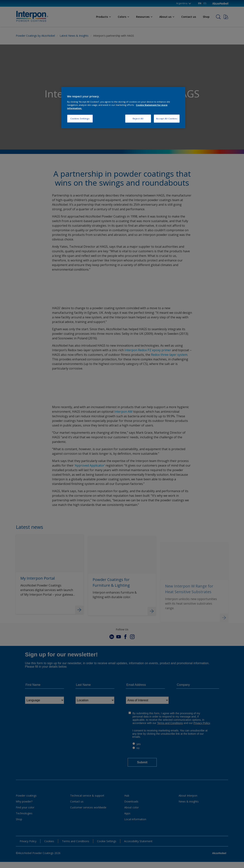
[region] (123, 108)
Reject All (138, 119)
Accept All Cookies (167, 119)
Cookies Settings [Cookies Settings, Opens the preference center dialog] (80, 119)
